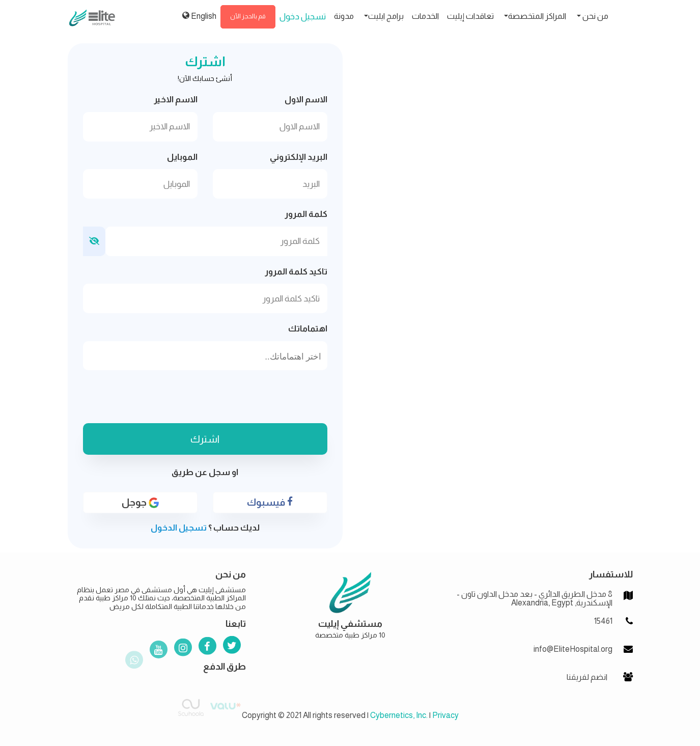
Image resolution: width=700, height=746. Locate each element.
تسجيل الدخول (179, 528)
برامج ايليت (386, 16)
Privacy (445, 715)
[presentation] (205, 398)
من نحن (595, 16)
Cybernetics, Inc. (399, 715)
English (199, 16)
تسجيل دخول (303, 17)
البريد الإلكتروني (299, 157)
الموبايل (182, 157)
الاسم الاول (306, 100)
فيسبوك (270, 510)
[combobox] (205, 356)
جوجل (140, 510)
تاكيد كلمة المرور (296, 272)
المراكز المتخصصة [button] (537, 16)
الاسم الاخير (176, 100)
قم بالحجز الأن (248, 16)
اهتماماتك (308, 329)
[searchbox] (205, 357)
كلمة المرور (306, 214)
